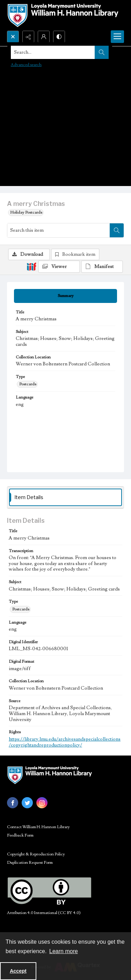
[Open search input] (13, 37)
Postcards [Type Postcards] (28, 384)
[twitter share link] (27, 803)
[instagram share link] (42, 803)
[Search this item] (59, 230)
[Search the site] (53, 52)
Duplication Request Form (30, 863)
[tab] (65, 296)
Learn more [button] (64, 951)
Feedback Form (20, 835)
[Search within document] (117, 230)
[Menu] (117, 37)
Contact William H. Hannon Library (38, 827)
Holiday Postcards (26, 212)
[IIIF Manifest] (102, 267)
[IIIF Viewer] (59, 267)
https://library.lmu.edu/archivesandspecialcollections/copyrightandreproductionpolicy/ (65, 742)
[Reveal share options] (28, 37)
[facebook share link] (13, 803)
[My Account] (44, 37)
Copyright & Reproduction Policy (36, 854)
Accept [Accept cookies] (18, 971)
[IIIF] (31, 266)
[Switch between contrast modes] (59, 37)
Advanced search (26, 65)
